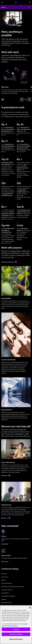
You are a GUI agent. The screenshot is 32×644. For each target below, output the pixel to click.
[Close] (30, 608)
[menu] (2, 2)
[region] (16, 625)
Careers (4, 7)
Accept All (16, 629)
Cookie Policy (5, 593)
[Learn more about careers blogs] (6, 561)
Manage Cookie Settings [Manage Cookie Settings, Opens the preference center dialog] (16, 639)
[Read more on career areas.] (6, 475)
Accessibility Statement (8, 596)
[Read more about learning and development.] (6, 518)
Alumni (3, 580)
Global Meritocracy (7, 602)
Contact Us (5, 577)
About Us (4, 574)
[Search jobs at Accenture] (6, 544)
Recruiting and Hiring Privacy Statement (13, 586)
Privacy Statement (7, 583)
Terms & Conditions (7, 590)
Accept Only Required (16, 634)
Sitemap (4, 599)
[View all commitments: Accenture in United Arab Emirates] (9, 262)
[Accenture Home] (16, 2)
